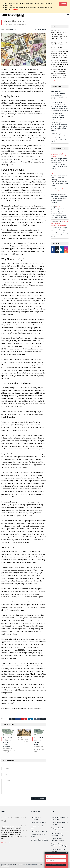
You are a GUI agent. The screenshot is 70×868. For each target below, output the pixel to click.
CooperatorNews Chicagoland (36, 818)
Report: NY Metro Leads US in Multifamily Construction (60, 223)
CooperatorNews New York (39, 831)
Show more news (60, 81)
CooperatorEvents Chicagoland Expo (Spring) (59, 845)
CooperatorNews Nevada (38, 823)
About (4, 811)
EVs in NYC (59, 206)
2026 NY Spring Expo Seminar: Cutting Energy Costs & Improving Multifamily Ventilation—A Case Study (59, 95)
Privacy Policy (5, 866)
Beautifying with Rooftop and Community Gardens (58, 155)
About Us (4, 864)
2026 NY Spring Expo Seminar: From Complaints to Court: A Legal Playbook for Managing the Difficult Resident (59, 127)
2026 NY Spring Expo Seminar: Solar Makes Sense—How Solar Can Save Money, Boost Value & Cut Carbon (59, 138)
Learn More (16, 9)
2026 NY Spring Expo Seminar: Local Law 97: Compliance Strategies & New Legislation (58, 116)
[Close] (63, 4)
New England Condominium (39, 840)
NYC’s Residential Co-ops (58, 190)
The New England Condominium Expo (57, 834)
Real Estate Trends (40, 29)
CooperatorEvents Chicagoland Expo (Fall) (58, 840)
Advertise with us (12, 864)
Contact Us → (6, 842)
